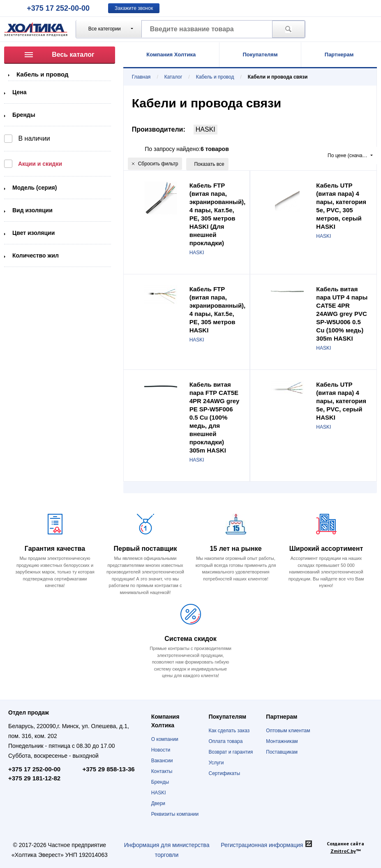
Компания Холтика (171, 55)
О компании (165, 739)
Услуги (216, 763)
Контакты (162, 771)
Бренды (24, 115)
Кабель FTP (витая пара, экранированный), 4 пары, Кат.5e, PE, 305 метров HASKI (218, 310)
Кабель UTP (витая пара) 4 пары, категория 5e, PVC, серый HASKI (341, 401)
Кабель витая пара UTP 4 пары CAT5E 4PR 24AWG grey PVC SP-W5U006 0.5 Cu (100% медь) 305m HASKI (342, 314)
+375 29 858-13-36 (108, 769)
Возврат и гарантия (231, 752)
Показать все (209, 164)
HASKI (206, 129)
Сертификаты (224, 773)
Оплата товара (225, 741)
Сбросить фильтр (155, 164)
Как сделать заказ (229, 731)
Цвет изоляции (33, 233)
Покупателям (260, 55)
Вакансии (162, 761)
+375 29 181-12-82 (34, 778)
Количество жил (36, 255)
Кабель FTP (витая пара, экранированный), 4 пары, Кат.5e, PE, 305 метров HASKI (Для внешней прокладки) (218, 214)
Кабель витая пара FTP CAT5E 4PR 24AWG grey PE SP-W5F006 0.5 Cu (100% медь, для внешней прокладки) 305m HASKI (215, 417)
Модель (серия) (35, 188)
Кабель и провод (43, 74)
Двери (158, 803)
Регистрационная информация (262, 845)
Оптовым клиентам (288, 731)
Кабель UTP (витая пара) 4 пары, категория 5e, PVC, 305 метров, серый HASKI (341, 206)
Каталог (173, 77)
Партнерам (339, 55)
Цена (19, 92)
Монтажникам (282, 741)
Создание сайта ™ (345, 847)
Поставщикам (282, 752)
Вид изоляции (32, 210)
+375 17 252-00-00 (58, 8)
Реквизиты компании (175, 814)
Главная (141, 77)
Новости (161, 750)
